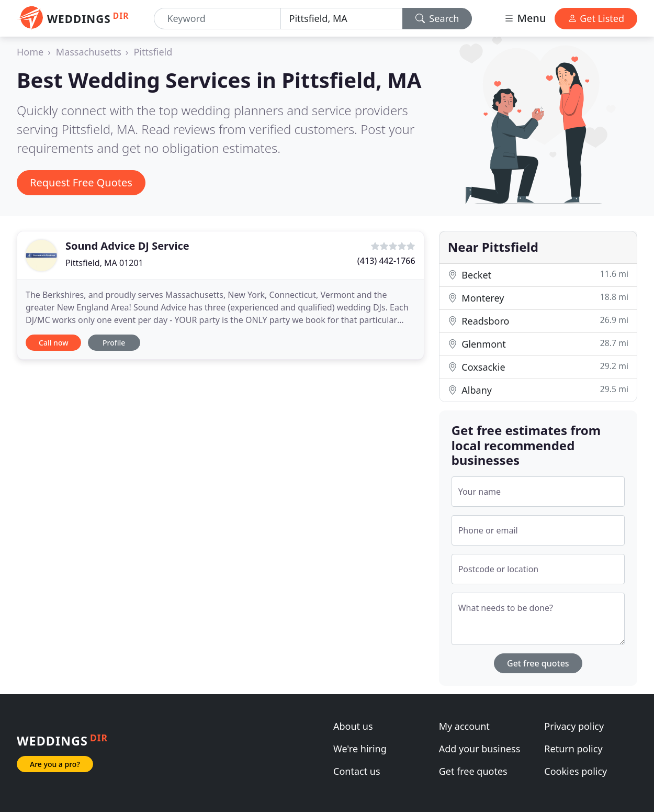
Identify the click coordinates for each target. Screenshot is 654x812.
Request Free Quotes (81, 182)
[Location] (342, 19)
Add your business (480, 749)
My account (464, 726)
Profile (114, 343)
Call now (53, 343)
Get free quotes (538, 663)
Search (437, 18)
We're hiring (360, 749)
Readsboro (538, 321)
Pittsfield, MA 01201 (104, 263)
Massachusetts (89, 52)
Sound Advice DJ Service (127, 246)
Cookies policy (576, 771)
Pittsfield (153, 52)
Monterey (538, 298)
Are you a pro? (55, 764)
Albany (538, 390)
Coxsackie (538, 367)
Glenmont (538, 344)
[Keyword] (217, 19)
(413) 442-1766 (386, 261)
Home (30, 52)
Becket (538, 275)
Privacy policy (574, 726)
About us (353, 726)
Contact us (357, 771)
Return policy (573, 749)
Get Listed (596, 18)
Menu (525, 18)
